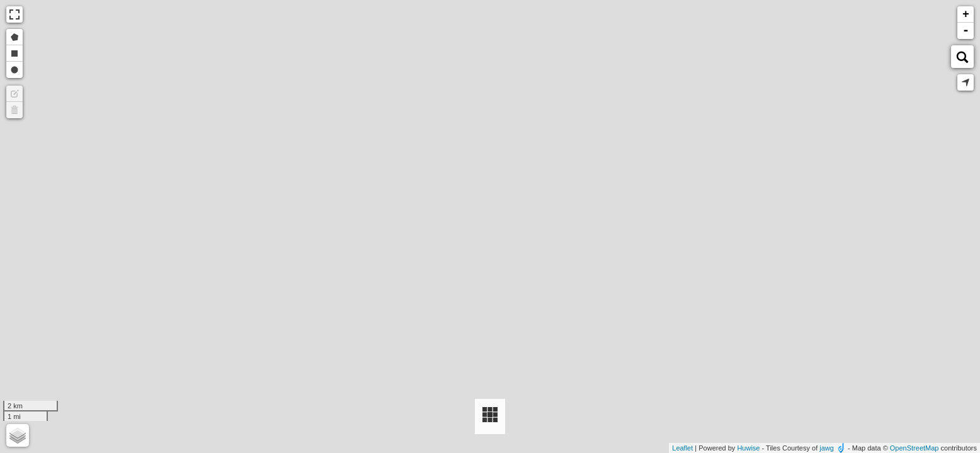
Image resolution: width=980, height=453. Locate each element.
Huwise (748, 448)
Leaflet (682, 448)
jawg (827, 448)
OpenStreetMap (914, 448)
